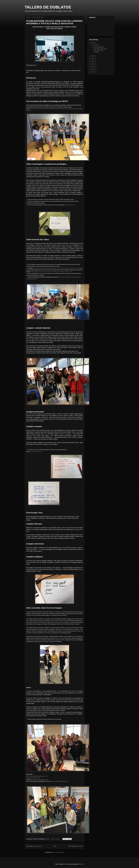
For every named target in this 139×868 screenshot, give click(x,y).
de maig (95, 45)
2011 (93, 72)
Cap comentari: (56, 839)
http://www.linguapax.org (70, 205)
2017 (93, 59)
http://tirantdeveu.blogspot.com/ (60, 781)
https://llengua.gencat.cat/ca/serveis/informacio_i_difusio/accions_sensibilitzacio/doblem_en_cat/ (52, 272)
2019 (93, 56)
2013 (93, 67)
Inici (55, 846)
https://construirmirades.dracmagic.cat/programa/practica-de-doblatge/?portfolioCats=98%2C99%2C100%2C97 (57, 268)
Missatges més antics (76, 846)
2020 (93, 43)
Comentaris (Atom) (59, 852)
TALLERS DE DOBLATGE (48, 7)
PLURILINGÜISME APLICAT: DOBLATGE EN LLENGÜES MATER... (100, 50)
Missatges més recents (34, 846)
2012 (93, 69)
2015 (93, 61)
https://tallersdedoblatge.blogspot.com (37, 776)
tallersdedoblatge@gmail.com (40, 780)
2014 (93, 64)
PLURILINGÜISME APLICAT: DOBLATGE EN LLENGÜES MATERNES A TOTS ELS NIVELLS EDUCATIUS (54, 22)
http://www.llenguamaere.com (36, 451)
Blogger (81, 864)
